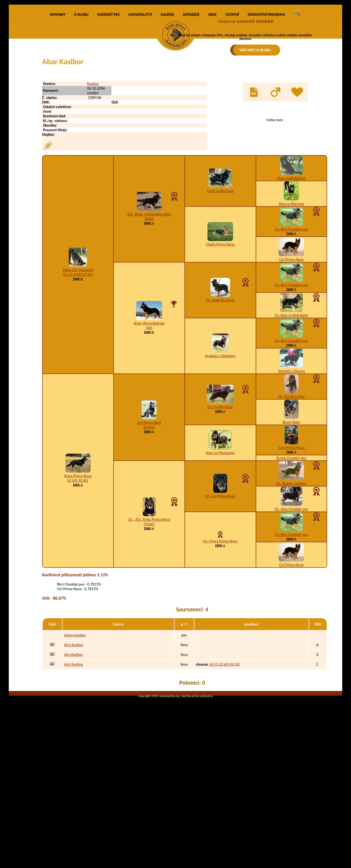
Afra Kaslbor (74, 726)
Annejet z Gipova (292, 452)
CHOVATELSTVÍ (140, 96)
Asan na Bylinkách (291, 259)
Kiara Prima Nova (78, 557)
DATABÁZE (191, 96)
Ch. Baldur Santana (291, 565)
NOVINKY (58, 96)
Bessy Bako (291, 503)
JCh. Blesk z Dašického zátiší (149, 295)
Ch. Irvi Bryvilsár (220, 488)
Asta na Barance (292, 285)
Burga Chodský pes (292, 539)
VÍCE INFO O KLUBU (255, 50)
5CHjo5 (149, 509)
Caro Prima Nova (291, 529)
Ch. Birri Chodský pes (291, 311)
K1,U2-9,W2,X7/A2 (78, 356)
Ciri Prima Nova (291, 341)
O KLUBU (81, 96)
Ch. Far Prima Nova (220, 577)
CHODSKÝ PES (108, 96)
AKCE (213, 96)
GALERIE (167, 96)
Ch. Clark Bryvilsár (220, 381)
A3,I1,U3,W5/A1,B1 (225, 746)
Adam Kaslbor (75, 716)
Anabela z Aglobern (220, 437)
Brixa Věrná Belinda (149, 405)
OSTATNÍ (232, 96)
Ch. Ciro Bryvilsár (292, 478)
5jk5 (149, 409)
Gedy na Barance (220, 272)
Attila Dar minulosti (78, 351)
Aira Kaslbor (74, 736)
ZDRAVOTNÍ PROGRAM (266, 96)
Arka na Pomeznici (220, 534)
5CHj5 (149, 300)
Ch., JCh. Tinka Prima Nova (149, 601)
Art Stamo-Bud (149, 504)
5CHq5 (149, 605)
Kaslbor (93, 165)
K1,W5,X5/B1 (78, 562)
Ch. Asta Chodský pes (291, 590)
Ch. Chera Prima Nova (220, 622)
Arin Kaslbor (74, 746)
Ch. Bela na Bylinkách (291, 397)
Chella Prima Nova (220, 326)
